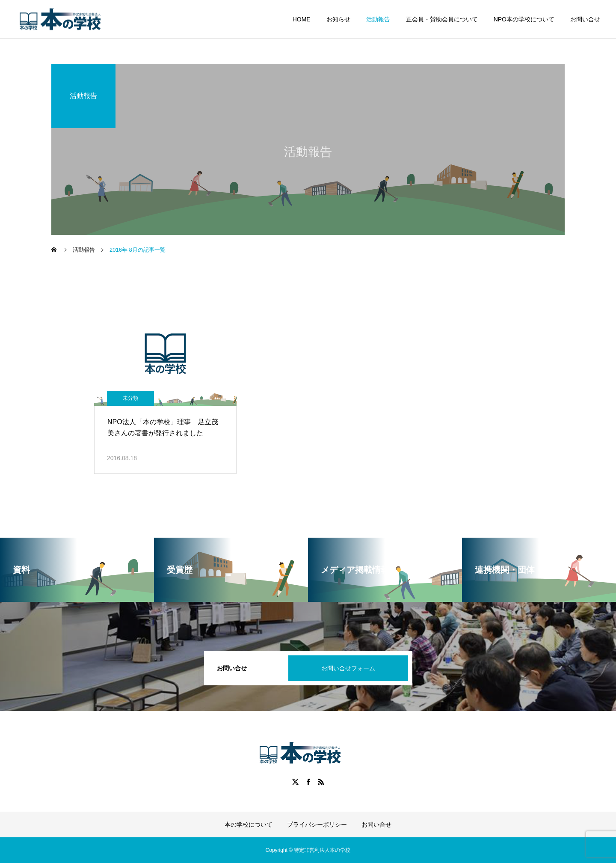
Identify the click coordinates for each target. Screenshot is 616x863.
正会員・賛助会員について (442, 19)
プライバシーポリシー (317, 824)
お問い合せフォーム (348, 668)
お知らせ (338, 19)
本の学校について (249, 824)
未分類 (130, 398)
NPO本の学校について (524, 19)
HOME (302, 19)
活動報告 (378, 19)
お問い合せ (585, 19)
